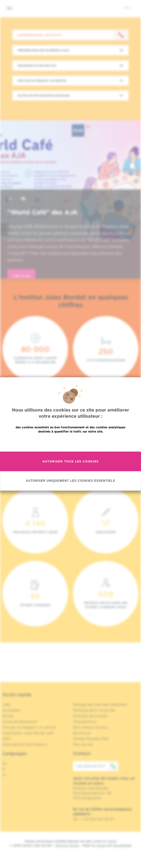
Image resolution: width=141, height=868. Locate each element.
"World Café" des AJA (43, 212)
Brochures (82, 733)
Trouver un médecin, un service (29, 727)
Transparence (85, 722)
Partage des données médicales (100, 705)
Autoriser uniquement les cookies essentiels (71, 481)
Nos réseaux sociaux (91, 727)
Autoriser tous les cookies (70, 461)
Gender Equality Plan (91, 739)
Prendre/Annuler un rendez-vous (43, 50)
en (5, 763)
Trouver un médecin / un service (42, 81)
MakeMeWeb (122, 845)
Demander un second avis (37, 66)
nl (4, 775)
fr (128, 8)
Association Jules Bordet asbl (28, 733)
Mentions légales (67, 845)
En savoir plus (71, 442)
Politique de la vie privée (94, 710)
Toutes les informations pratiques (44, 95)
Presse (8, 716)
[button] (11, 199)
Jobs (7, 705)
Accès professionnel (20, 722)
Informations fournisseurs (25, 744)
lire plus (21, 276)
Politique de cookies (90, 716)
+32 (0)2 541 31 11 (97, 766)
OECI (7, 739)
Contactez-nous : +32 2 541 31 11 (40, 35)
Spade (101, 845)
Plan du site (83, 744)
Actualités (11, 710)
